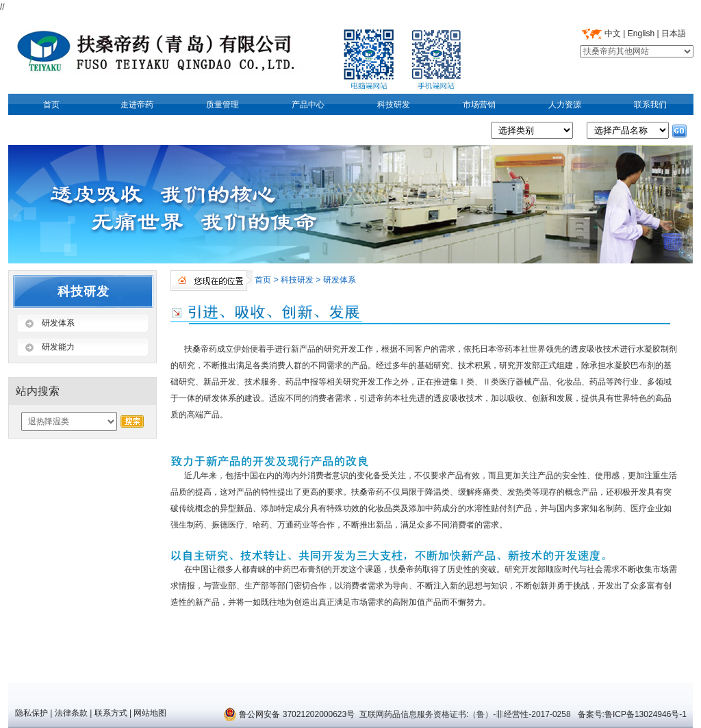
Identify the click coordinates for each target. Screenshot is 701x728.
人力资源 (565, 105)
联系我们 (650, 105)
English (641, 34)
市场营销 (479, 105)
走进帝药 (137, 105)
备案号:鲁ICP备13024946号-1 (631, 714)
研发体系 (340, 280)
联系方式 (111, 713)
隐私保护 (31, 713)
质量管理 (222, 105)
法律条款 (71, 713)
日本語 (674, 34)
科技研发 (394, 105)
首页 (51, 105)
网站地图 (150, 713)
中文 (613, 34)
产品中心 (308, 105)
